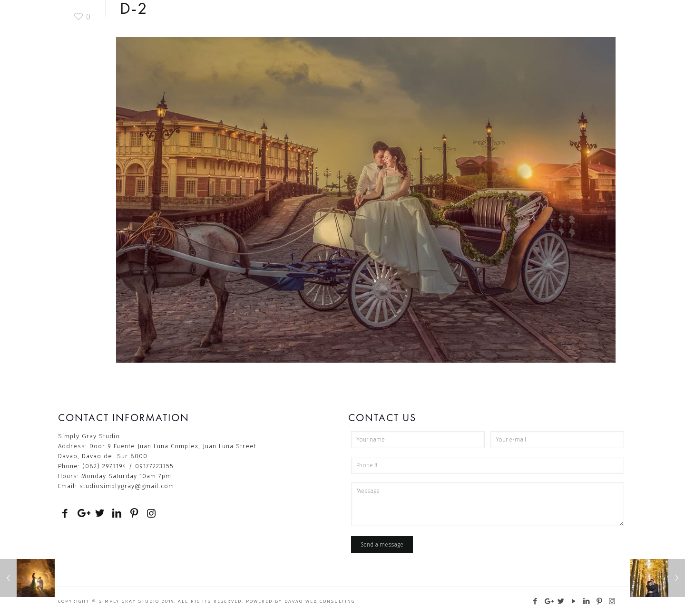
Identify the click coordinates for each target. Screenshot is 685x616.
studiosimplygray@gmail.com (127, 486)
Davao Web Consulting (320, 601)
